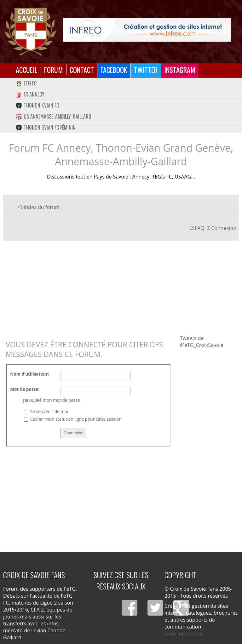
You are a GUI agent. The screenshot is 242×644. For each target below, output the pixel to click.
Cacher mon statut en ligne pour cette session (73, 419)
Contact (82, 70)
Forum (54, 70)
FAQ (200, 228)
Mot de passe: (25, 389)
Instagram (180, 70)
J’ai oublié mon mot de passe (51, 400)
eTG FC (26, 83)
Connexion (224, 228)
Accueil (27, 70)
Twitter (146, 70)
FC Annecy (30, 94)
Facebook (114, 70)
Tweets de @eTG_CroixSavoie (202, 342)
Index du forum (42, 207)
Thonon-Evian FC (37, 105)
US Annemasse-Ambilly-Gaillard (54, 116)
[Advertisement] (121, 287)
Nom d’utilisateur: (29, 374)
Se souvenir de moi (46, 411)
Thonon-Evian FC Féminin (46, 127)
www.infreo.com (184, 634)
